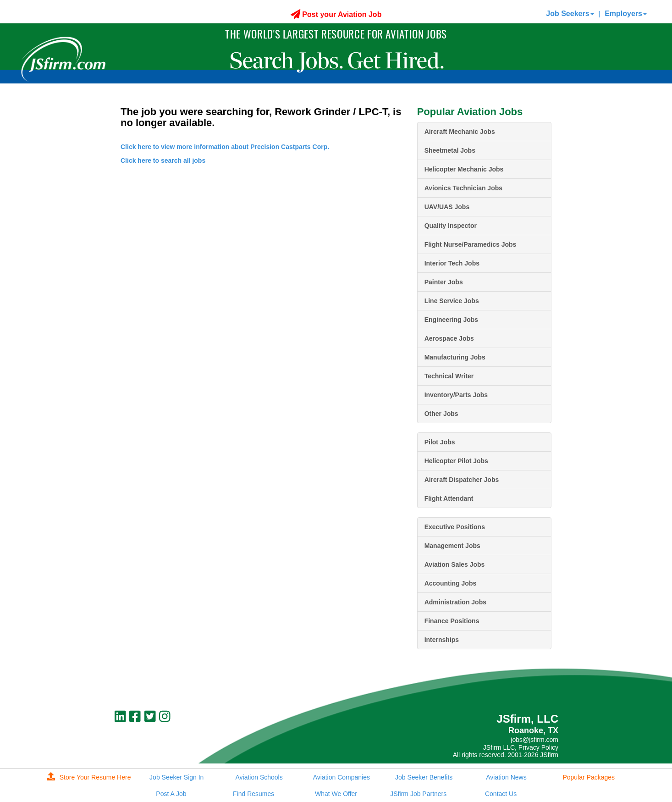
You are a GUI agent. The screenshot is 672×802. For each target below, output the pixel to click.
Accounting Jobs (451, 583)
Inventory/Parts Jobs (456, 395)
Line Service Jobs (452, 301)
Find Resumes (253, 794)
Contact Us (501, 794)
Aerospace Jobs (449, 338)
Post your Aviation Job (336, 14)
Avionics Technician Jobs (463, 188)
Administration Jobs (455, 602)
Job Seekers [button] (570, 14)
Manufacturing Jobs (455, 357)
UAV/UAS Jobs (447, 207)
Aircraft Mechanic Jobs (460, 132)
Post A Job (171, 794)
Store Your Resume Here (89, 777)
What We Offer (336, 794)
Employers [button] (626, 14)
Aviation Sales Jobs (455, 564)
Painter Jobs (444, 282)
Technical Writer (449, 376)
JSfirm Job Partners (418, 794)
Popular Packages (589, 777)
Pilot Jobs (440, 442)
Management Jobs (452, 546)
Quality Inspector (451, 226)
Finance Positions (452, 621)
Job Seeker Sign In (176, 777)
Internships (442, 640)
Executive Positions (455, 527)
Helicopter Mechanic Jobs (464, 169)
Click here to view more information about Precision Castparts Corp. (225, 147)
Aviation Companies (342, 777)
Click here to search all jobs (163, 160)
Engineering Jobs (451, 320)
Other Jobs (441, 414)
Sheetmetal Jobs (450, 150)
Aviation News (506, 777)
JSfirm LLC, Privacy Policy (521, 747)
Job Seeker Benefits (424, 777)
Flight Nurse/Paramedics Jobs (471, 244)
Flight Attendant (449, 498)
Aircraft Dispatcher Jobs (462, 480)
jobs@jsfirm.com (534, 740)
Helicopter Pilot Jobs (456, 461)
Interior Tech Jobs (452, 263)
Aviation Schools (259, 777)
